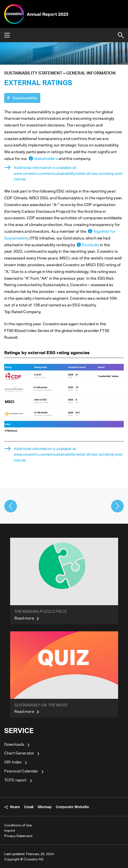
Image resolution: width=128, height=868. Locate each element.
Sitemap (45, 807)
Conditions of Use (18, 825)
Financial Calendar (21, 771)
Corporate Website (72, 807)
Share (15, 807)
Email (29, 807)
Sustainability (25, 98)
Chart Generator (19, 753)
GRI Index (13, 762)
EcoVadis (91, 245)
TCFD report (16, 780)
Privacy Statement (18, 836)
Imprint (10, 830)
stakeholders (46, 158)
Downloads (14, 744)
